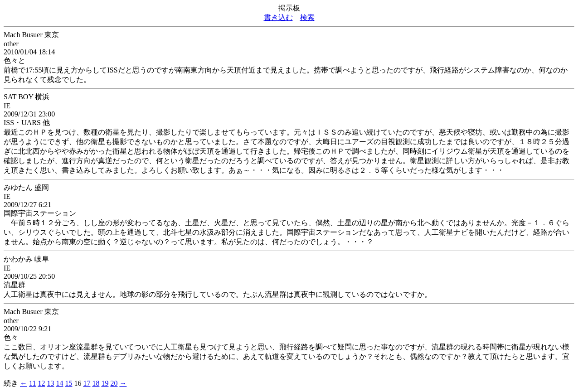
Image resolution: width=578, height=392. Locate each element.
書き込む (278, 17)
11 (32, 383)
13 (50, 383)
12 (41, 383)
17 (87, 383)
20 (114, 383)
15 (68, 383)
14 (59, 383)
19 (105, 383)
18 (96, 383)
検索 (307, 17)
